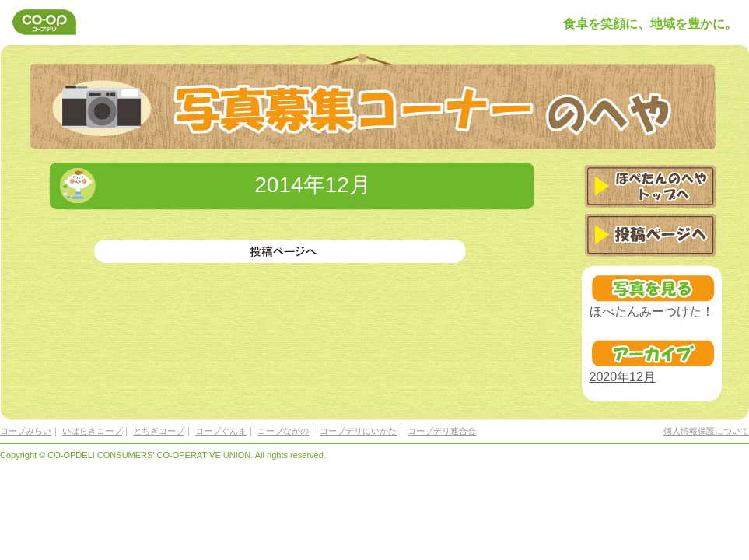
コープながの (283, 431)
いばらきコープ (92, 431)
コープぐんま (221, 431)
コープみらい (26, 431)
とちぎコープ (159, 431)
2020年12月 (623, 377)
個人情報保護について (706, 431)
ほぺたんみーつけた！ (652, 311)
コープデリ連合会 (442, 431)
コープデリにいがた (358, 431)
